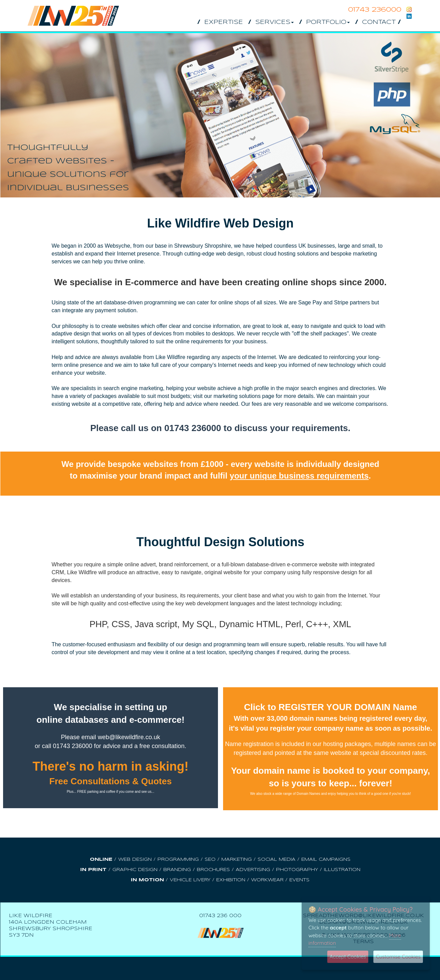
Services (274, 22)
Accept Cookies (348, 957)
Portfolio (328, 22)
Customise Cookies (398, 957)
